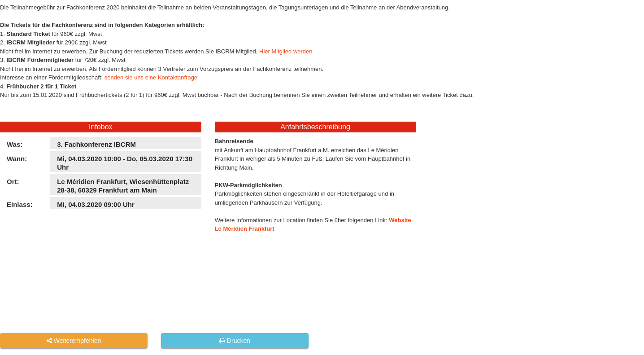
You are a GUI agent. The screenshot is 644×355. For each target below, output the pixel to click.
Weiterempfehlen (74, 341)
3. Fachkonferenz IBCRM (96, 144)
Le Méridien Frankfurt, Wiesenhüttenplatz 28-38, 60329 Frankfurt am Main (123, 186)
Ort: (13, 182)
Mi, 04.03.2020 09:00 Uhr (96, 204)
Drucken (235, 341)
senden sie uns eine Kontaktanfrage (151, 77)
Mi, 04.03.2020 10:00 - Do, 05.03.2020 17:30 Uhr (125, 163)
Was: (15, 144)
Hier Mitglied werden (286, 51)
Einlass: (20, 204)
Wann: (17, 159)
